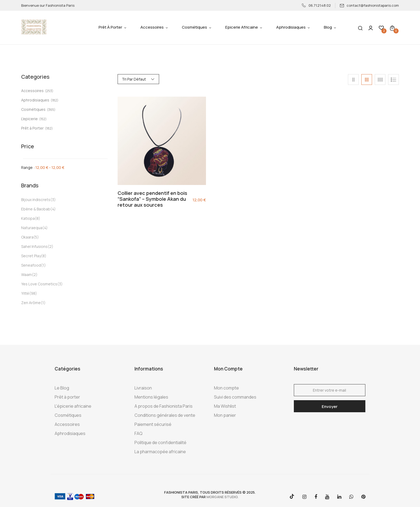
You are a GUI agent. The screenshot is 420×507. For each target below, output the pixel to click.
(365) (51, 110)
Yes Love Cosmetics (39, 284)
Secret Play (31, 256)
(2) (50, 246)
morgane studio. (222, 497)
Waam (27, 275)
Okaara (27, 237)
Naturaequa (32, 228)
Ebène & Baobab (36, 209)
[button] (392, 28)
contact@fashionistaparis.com (369, 5)
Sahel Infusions (34, 246)
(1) (43, 265)
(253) (49, 91)
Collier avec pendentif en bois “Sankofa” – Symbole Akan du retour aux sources (152, 199)
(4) (53, 209)
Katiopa (28, 218)
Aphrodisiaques (35, 100)
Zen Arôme (31, 303)
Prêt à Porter (32, 128)
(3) (53, 200)
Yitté (25, 293)
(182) (55, 100)
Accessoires (32, 91)
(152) (43, 119)
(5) (36, 237)
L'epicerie (29, 119)
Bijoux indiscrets (36, 200)
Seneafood (31, 265)
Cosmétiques (33, 109)
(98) (33, 293)
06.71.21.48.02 (316, 5)
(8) (37, 218)
